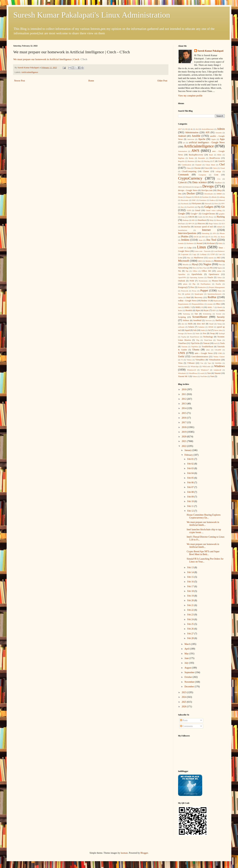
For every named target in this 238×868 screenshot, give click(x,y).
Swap (212, 333)
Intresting (206, 233)
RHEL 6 (199, 307)
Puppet (204, 291)
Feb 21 (191, 605)
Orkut (220, 277)
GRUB (191, 217)
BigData (181, 158)
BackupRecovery (196, 155)
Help (211, 220)
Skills (190, 324)
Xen (209, 373)
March (188, 644)
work (202, 373)
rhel (179, 307)
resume (210, 304)
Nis (180, 271)
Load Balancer (219, 251)
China (188, 168)
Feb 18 (191, 591)
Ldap (189, 248)
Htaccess (201, 223)
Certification (186, 165)
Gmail (198, 210)
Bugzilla (181, 161)
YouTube (204, 376)
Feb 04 (191, 473)
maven (211, 258)
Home (91, 81)
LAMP (181, 248)
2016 (184, 418)
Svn (205, 333)
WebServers (183, 366)
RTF (214, 310)
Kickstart (211, 243)
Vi (182, 360)
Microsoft (184, 261)
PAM (192, 281)
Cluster (206, 171)
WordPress (193, 373)
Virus (180, 363)
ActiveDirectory (208, 129)
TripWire (195, 347)
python (188, 294)
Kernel (200, 243)
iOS (214, 233)
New (194, 268)
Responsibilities (198, 304)
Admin (221, 129)
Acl (197, 129)
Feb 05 (191, 478)
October (188, 677)
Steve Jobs (218, 330)
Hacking (221, 217)
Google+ (194, 214)
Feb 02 (191, 464)
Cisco (207, 168)
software (181, 327)
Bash (211, 155)
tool (215, 343)
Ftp (199, 207)
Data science (199, 182)
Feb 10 (191, 501)
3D (186, 129)
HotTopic (182, 223)
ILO (223, 223)
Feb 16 (191, 582)
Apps (222, 139)
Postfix (218, 284)
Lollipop (203, 254)
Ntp (187, 271)
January (188, 450)
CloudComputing (189, 171)
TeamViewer (194, 337)
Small (211, 324)
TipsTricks (195, 343)
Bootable (202, 158)
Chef (222, 164)
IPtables (185, 237)
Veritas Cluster (219, 357)
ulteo (208, 350)
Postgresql (182, 287)
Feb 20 (191, 600)
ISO (203, 237)
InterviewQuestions (187, 233)
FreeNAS (191, 207)
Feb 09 (191, 497)
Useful (181, 356)
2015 (184, 413)
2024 (184, 697)
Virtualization (215, 360)
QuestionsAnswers (215, 294)
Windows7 (205, 370)
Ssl (209, 330)
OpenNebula (197, 274)
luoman (124, 853)
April (187, 649)
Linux (201, 247)
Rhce (218, 304)
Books (191, 158)
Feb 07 (191, 487)
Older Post (162, 81)
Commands (183, 175)
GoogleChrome (209, 214)
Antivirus (191, 139)
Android (182, 136)
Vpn (209, 363)
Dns (180, 194)
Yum (212, 376)
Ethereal (222, 200)
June (187, 658)
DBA (180, 187)
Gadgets (209, 207)
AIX (208, 132)
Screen (219, 314)
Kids (220, 243)
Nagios (207, 264)
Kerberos (190, 243)
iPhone (222, 233)
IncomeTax (186, 227)
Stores (190, 333)
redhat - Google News (187, 301)
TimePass (182, 343)
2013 (184, 404)
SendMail (197, 320)
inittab (219, 227)
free (182, 207)
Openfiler (182, 274)
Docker (191, 193)
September (190, 672)
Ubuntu (196, 350)
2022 (184, 446)
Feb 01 (191, 459)
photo (185, 284)
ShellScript (220, 320)
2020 (184, 437)
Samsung (186, 314)
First (216, 204)
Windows (219, 366)
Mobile (208, 261)
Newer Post (20, 81)
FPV (223, 204)
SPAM (211, 327)
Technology (208, 337)
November (190, 682)
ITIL (215, 237)
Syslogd (222, 333)
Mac (189, 258)
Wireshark (182, 373)
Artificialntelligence (30, 72)
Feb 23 (191, 615)
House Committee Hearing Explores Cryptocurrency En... (204, 516)
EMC (194, 200)
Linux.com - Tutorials (202, 251)
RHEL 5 (188, 307)
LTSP (213, 254)
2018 (184, 427)
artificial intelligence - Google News (207, 142)
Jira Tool (211, 240)
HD (193, 220)
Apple (213, 139)
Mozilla (186, 264)
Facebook (185, 204)
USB (220, 353)
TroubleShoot (207, 347)
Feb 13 (191, 567)
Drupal (188, 197)
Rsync (206, 310)
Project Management (217, 287)
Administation (192, 132)
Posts (184, 720)
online (219, 271)
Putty (220, 291)
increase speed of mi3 (204, 227)
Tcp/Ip (183, 337)
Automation (182, 151)
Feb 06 (191, 483)
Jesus (201, 240)
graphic (222, 214)
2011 (184, 394)
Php (194, 284)
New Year (203, 268)
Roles (180, 310)
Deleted (188, 187)
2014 (184, 408)
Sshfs (203, 330)
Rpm (198, 310)
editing (222, 197)
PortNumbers (206, 284)
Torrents (184, 347)
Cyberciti (182, 182)
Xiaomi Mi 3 (183, 376)
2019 (184, 432)
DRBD (219, 194)
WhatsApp (195, 366)
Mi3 (219, 258)
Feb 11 (191, 506)
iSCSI (196, 237)
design (197, 187)
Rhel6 (220, 307)
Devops (208, 186)
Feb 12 (191, 511)
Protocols (185, 291)
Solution (201, 327)
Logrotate (185, 254)
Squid (187, 330)
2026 (184, 707)
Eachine (205, 197)
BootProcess (215, 158)
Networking (183, 268)
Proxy (194, 291)
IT (209, 237)
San (196, 314)
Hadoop (185, 220)
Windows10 (192, 370)
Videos (189, 360)
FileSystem (196, 204)
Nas (220, 264)
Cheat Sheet (210, 165)
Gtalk (200, 217)
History (219, 220)
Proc (192, 287)
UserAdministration (200, 357)
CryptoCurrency (190, 178)
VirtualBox (200, 360)
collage (218, 171)
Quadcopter (199, 294)
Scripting (182, 317)
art (184, 143)
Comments (186, 726)
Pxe (179, 294)
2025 (184, 702)
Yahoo (195, 376)
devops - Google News (188, 190)
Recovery (199, 297)
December (189, 687)
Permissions (203, 281)
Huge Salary (214, 223)
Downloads (209, 194)
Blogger (144, 853)
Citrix (215, 168)
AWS (195, 151)
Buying (207, 161)
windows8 (217, 370)
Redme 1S (206, 301)
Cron (216, 175)
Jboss (223, 237)
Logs (194, 254)
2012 (184, 399)
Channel (198, 165)
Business (191, 161)
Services (209, 320)
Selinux (186, 320)
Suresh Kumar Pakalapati (211, 51)
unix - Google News (204, 353)
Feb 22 (191, 610)
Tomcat (206, 343)
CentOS (221, 161)
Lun (220, 254)
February (189, 455)
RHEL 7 (211, 307)
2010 (184, 389)
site (183, 324)
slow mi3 (201, 324)
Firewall (208, 204)
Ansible (196, 136)
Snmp (220, 324)
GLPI (189, 210)
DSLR (197, 197)
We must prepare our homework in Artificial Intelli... (203, 524)
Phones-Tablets (218, 281)
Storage (181, 333)
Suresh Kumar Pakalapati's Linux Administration (92, 15)
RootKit (189, 310)
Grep (183, 217)
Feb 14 (191, 572)
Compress (202, 175)
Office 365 (206, 271)
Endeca (212, 200)
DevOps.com (207, 190)
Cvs (219, 179)
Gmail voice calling (214, 210)
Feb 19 (191, 596)
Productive (202, 287)
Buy (199, 161)
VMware (191, 363)
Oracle (210, 277)
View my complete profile (190, 96)
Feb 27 (191, 634)
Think (219, 340)
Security (221, 317)
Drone (180, 197)
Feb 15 (191, 577)
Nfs (211, 268)
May (187, 654)
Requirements (183, 304)
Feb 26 (191, 629)
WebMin (218, 363)
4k (191, 129)
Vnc (202, 363)
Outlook (181, 281)
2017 (180, 129)
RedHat (212, 297)
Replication (218, 301)
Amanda (219, 133)
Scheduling (207, 314)
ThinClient (208, 340)
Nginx (220, 268)
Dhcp (219, 190)
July (187, 663)
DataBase (218, 183)
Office (195, 271)
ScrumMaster (200, 317)
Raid (188, 297)
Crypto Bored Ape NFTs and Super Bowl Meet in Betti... (203, 553)
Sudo (197, 333)
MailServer (199, 258)
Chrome (197, 168)
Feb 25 (191, 624)
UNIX (182, 353)
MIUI (200, 261)
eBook (214, 197)
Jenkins (185, 240)
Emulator (203, 200)
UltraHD (218, 350)
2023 (184, 692)
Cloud (222, 168)
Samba (222, 310)
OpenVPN (182, 277)
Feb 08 (191, 492)
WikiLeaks (206, 366)
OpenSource (214, 274)
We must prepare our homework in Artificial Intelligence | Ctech (46, 59)
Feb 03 (191, 468)
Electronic (185, 200)
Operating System (197, 277)
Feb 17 (191, 586)
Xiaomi (218, 373)
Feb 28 (191, 638)
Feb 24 (191, 619)
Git (223, 207)
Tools (222, 343)
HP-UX (191, 223)
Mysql (195, 264)
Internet (206, 230)
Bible (219, 155)
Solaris (191, 327)
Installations (183, 230)
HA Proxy (209, 217)
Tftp (198, 340)
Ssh (195, 330)
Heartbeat (202, 220)
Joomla (181, 243)
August (188, 668)
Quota (180, 297)
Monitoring (219, 261)
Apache (202, 139)
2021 (184, 441)
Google (181, 214)
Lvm (180, 258)
